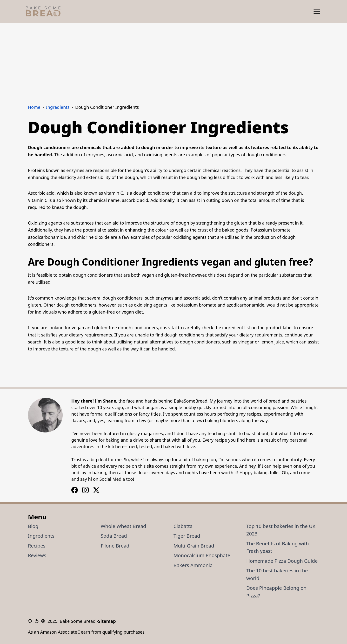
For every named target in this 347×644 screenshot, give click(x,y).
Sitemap (107, 621)
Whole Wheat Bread (123, 526)
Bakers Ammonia (193, 565)
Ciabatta (183, 526)
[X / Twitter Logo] (96, 490)
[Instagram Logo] (75, 490)
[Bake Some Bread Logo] (43, 11)
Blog (33, 526)
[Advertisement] (173, 59)
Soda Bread (114, 536)
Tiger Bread (187, 536)
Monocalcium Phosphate (202, 555)
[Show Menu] (317, 11)
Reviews (37, 555)
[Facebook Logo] (85, 490)
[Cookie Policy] (38, 621)
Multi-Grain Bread (194, 546)
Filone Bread (115, 546)
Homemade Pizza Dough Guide (282, 561)
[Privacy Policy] (31, 621)
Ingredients (41, 536)
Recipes (37, 546)
